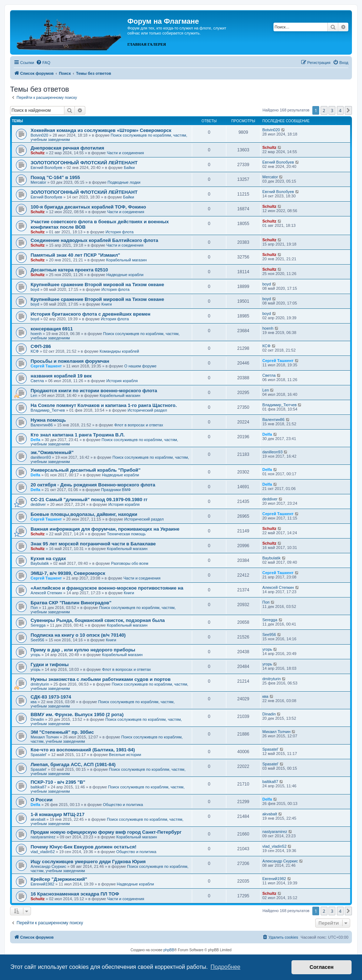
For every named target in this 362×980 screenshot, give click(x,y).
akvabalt (38, 819)
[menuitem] (43, 63)
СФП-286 (41, 346)
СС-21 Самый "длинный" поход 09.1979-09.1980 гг (89, 500)
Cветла (37, 381)
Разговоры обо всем (130, 563)
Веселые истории (125, 755)
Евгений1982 (42, 884)
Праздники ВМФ (116, 490)
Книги (107, 304)
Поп (34, 608)
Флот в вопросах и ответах (139, 425)
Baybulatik (40, 563)
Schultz (38, 153)
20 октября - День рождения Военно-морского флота (93, 485)
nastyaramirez (43, 837)
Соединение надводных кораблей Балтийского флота (94, 240)
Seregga (38, 625)
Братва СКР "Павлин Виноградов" (71, 603)
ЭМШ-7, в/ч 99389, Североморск (68, 573)
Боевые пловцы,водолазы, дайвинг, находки (84, 514)
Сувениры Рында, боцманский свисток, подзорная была (98, 620)
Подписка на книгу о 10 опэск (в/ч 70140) (78, 635)
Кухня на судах (48, 558)
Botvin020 (39, 135)
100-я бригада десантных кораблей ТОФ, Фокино (88, 207)
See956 (37, 640)
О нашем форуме (140, 366)
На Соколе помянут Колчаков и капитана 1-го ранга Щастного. (104, 405)
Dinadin (37, 719)
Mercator (38, 182)
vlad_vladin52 (43, 852)
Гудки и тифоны (50, 665)
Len (34, 395)
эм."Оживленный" (52, 452)
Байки (129, 168)
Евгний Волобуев (46, 168)
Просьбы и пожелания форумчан (70, 361)
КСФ (35, 351)
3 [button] (332, 110)
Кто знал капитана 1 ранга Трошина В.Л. (78, 435)
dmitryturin (40, 684)
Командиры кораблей (119, 351)
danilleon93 (41, 457)
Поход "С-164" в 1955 (55, 177)
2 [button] (324, 110)
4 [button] (340, 110)
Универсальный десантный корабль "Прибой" (85, 470)
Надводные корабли (125, 275)
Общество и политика (123, 805)
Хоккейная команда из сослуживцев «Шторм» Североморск (101, 130)
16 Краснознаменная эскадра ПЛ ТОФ (75, 894)
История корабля (122, 381)
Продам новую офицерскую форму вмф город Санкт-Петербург (106, 832)
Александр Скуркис (48, 866)
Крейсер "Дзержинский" (59, 879)
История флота (119, 232)
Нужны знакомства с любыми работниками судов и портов (101, 679)
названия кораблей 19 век (61, 376)
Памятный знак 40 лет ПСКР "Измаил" (75, 255)
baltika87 (39, 787)
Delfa (35, 440)
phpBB (169, 950)
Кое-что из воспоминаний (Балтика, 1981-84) (83, 750)
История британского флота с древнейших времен (90, 314)
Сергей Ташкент (46, 366)
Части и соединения (125, 153)
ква (34, 702)
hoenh (36, 334)
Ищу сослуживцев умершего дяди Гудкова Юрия (88, 862)
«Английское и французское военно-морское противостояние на (107, 588)
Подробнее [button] (225, 967)
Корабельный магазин (126, 260)
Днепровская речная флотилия (67, 148)
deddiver (38, 504)
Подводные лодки (124, 182)
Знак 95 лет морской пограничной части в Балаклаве (93, 544)
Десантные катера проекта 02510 (69, 270)
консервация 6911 (52, 329)
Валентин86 (42, 425)
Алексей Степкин (46, 593)
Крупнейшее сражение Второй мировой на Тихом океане (97, 285)
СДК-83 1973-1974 (51, 697)
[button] (348, 110)
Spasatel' (39, 755)
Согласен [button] (322, 967)
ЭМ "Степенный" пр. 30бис (62, 732)
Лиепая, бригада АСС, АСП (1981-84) (73, 764)
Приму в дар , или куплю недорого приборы (83, 650)
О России (42, 800)
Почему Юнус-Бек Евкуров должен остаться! (83, 847)
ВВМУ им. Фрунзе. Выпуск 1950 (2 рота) (77, 715)
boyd (35, 289)
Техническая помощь (126, 534)
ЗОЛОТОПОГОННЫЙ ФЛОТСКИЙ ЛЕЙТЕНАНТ (84, 163)
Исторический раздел (147, 410)
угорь (35, 655)
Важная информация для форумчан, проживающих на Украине (105, 529)
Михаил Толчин (45, 737)
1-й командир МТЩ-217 (58, 814)
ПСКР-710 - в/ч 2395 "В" (58, 782)
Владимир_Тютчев (48, 410)
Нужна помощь (48, 420)
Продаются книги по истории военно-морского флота (94, 391)
